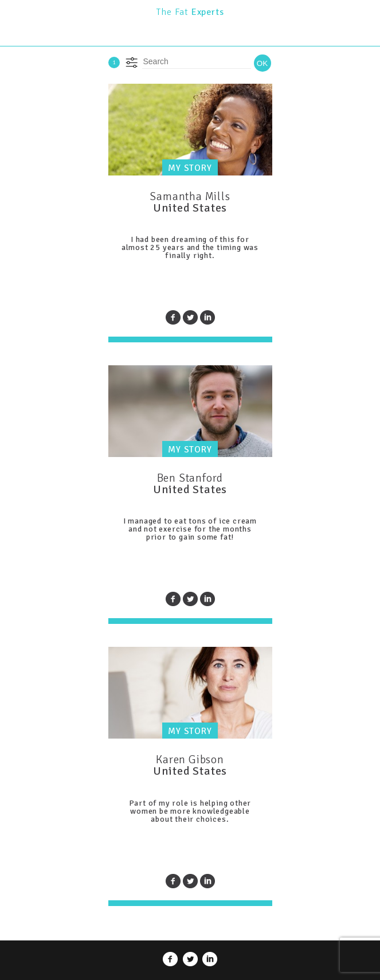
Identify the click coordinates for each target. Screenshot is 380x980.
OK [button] (262, 63)
